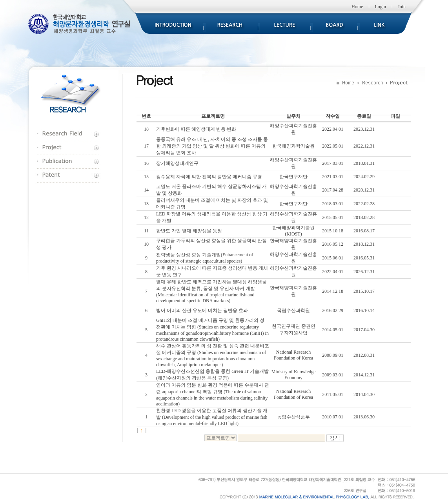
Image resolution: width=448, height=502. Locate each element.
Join (402, 7)
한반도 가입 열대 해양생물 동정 (189, 231)
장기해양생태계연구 (177, 163)
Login (380, 7)
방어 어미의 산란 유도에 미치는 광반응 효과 (202, 310)
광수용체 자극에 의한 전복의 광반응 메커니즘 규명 (209, 177)
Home (357, 7)
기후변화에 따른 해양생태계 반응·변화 (196, 129)
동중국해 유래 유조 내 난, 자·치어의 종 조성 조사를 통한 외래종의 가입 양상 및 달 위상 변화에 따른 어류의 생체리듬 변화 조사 (212, 146)
